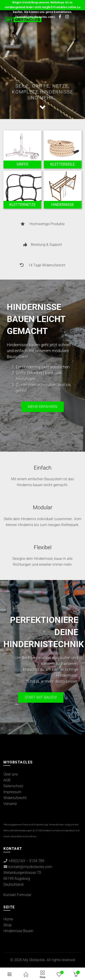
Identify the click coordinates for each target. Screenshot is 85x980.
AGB (7, 780)
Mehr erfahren (43, 407)
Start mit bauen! (41, 697)
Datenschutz (13, 786)
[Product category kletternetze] (22, 205)
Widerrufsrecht (15, 798)
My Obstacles (34, 960)
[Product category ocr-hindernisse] (63, 205)
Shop (7, 925)
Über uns (11, 774)
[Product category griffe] (22, 164)
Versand (10, 804)
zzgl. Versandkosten (54, 825)
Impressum (12, 792)
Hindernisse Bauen (18, 931)
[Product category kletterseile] (63, 164)
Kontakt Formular (17, 895)
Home (8, 919)
